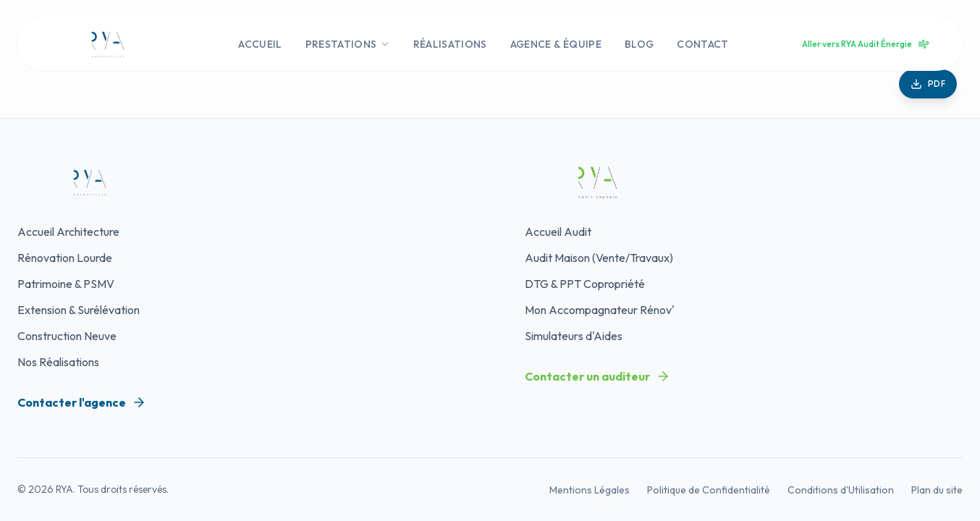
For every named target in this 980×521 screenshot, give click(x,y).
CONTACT (702, 44)
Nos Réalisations (58, 362)
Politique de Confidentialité (709, 490)
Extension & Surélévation (79, 310)
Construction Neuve (67, 336)
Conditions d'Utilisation (841, 490)
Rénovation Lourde (65, 258)
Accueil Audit (558, 232)
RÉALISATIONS (450, 44)
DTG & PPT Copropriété (585, 284)
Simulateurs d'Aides (574, 336)
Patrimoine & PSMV (66, 284)
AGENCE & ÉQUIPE (556, 44)
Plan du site (937, 490)
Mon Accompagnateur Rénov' (600, 310)
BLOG (639, 44)
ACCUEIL (260, 44)
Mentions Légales (590, 490)
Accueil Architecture (68, 232)
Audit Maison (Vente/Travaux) (599, 258)
